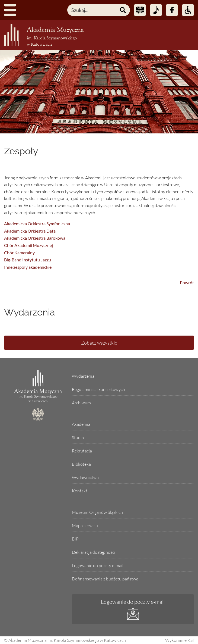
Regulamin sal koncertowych (98, 389)
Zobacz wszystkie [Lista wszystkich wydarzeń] (99, 343)
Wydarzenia (83, 376)
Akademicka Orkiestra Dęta (30, 231)
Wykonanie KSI (180, 640)
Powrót (187, 282)
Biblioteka (81, 464)
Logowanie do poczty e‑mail (133, 602)
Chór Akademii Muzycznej (28, 245)
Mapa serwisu (85, 526)
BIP (75, 539)
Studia (78, 437)
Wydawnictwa (85, 477)
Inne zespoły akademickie (28, 267)
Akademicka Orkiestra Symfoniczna (37, 223)
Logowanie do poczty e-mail (98, 565)
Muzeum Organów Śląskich (97, 512)
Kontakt (80, 491)
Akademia (81, 424)
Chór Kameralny (19, 253)
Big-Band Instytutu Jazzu (28, 260)
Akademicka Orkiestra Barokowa (35, 238)
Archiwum (81, 403)
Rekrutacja (82, 451)
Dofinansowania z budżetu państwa (105, 579)
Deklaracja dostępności (94, 552)
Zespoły (21, 151)
